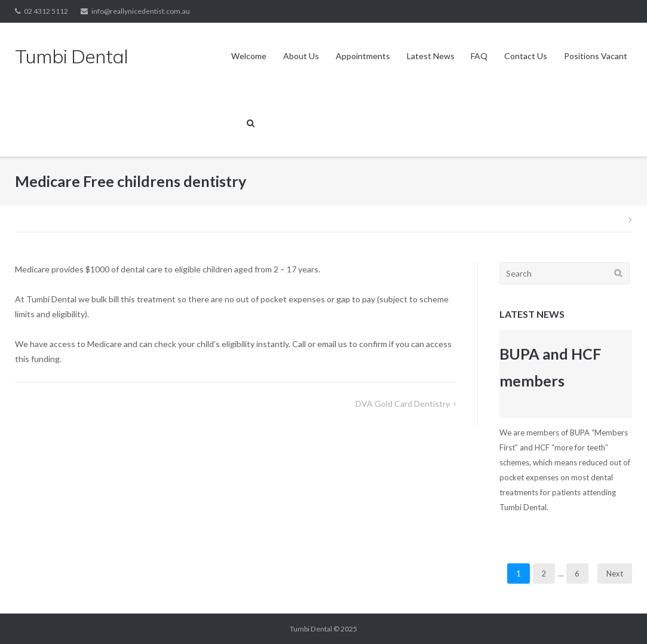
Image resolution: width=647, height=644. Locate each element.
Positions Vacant (596, 56)
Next (615, 574)
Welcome (249, 56)
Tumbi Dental (311, 629)
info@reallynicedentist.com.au (141, 11)
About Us (301, 56)
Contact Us (526, 56)
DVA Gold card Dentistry (403, 404)
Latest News (431, 56)
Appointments (363, 56)
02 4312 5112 (46, 11)
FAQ (479, 56)
